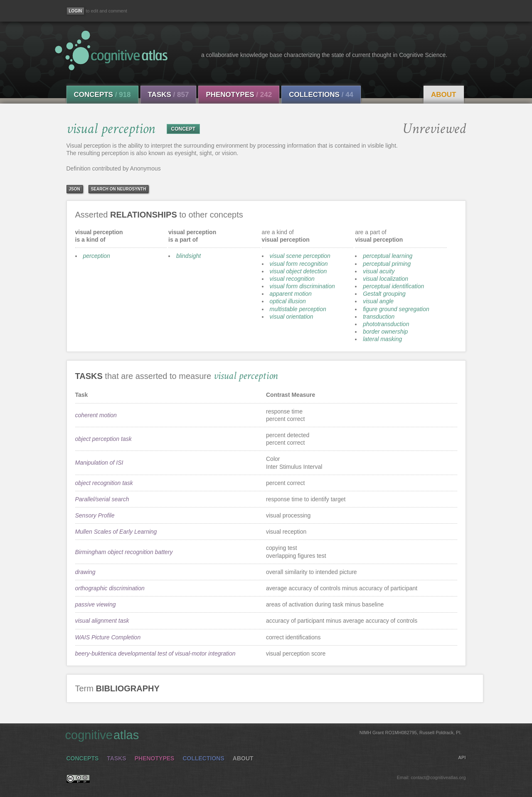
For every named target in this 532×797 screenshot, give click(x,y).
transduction (379, 317)
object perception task (103, 439)
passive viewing (96, 604)
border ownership (385, 332)
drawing (85, 572)
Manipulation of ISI (99, 463)
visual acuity (379, 271)
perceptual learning (388, 256)
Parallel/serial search (102, 499)
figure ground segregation (396, 309)
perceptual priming (387, 264)
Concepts (102, 95)
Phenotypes (239, 95)
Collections (321, 95)
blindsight (188, 256)
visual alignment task (102, 621)
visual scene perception (300, 256)
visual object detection (298, 271)
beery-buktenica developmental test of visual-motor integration (155, 653)
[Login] (76, 11)
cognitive (264, 735)
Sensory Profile (95, 515)
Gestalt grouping (384, 294)
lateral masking (382, 339)
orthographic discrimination (110, 588)
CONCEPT (183, 129)
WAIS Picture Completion (108, 637)
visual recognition (292, 279)
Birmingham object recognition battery (124, 552)
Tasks (169, 95)
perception (97, 256)
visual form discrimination (302, 286)
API (462, 757)
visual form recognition (299, 264)
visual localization (385, 279)
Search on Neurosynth (119, 189)
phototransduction (386, 324)
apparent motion (291, 294)
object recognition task (104, 483)
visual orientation (292, 317)
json (75, 189)
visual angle (378, 301)
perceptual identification (393, 286)
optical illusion (288, 301)
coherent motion (96, 415)
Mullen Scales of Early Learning (116, 532)
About (443, 95)
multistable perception (298, 309)
